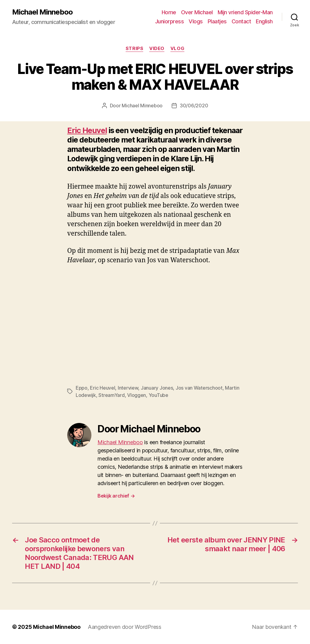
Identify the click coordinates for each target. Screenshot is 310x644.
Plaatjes (217, 21)
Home (169, 12)
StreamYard (111, 395)
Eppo (82, 388)
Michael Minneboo (42, 12)
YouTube (158, 395)
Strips (134, 49)
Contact (241, 21)
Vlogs (196, 21)
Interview (128, 388)
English (264, 21)
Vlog (177, 49)
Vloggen (137, 395)
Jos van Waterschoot (199, 388)
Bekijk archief (116, 496)
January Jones (157, 388)
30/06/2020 (194, 106)
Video (157, 49)
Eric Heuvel (87, 130)
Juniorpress (170, 21)
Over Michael (197, 12)
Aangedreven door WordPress (125, 627)
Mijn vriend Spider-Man (245, 12)
